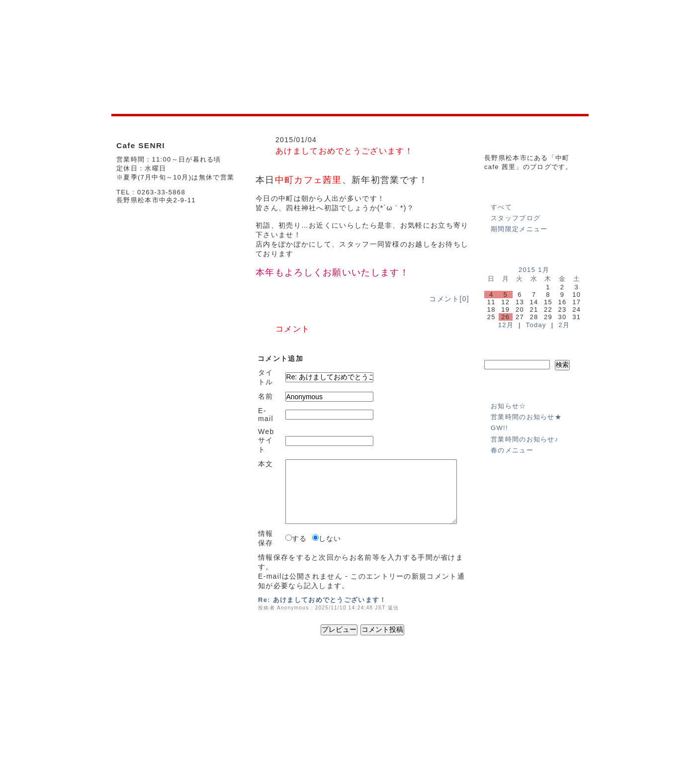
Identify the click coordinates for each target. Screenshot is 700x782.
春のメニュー (512, 450)
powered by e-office (561, 756)
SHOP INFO (240, 712)
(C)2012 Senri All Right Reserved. (540, 749)
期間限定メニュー (519, 229)
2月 (564, 325)
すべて (501, 207)
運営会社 (485, 696)
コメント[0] (449, 299)
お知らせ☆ (509, 406)
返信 (394, 608)
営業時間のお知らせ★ (526, 417)
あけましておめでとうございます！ (344, 151)
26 (505, 317)
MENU (273, 712)
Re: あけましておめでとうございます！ (322, 600)
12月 (506, 325)
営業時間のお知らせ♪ (525, 439)
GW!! (499, 428)
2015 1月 (534, 270)
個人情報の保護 (527, 696)
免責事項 (569, 696)
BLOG (298, 712)
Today (536, 325)
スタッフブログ (516, 218)
